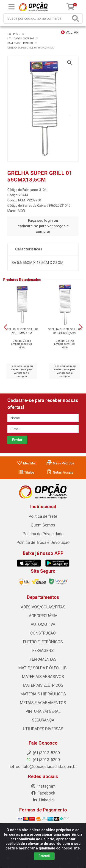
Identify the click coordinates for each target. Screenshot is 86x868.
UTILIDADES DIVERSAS (43, 729)
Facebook (43, 793)
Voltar (70, 32)
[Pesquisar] (76, 18)
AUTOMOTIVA (43, 624)
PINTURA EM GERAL (43, 711)
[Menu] (11, 7)
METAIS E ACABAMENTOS (43, 703)
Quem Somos (43, 525)
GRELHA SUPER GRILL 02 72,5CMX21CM (22, 331)
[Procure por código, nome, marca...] (37, 18)
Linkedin (43, 800)
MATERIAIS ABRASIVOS (43, 677)
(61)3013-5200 (43, 760)
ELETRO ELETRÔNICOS (43, 642)
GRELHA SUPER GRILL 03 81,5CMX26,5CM (65, 331)
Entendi (44, 856)
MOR (21, 211)
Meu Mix (26, 463)
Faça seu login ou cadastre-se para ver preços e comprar (43, 226)
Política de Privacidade (43, 534)
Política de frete (43, 516)
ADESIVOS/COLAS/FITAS (43, 607)
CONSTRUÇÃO (43, 633)
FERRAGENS (43, 651)
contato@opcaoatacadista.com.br (43, 767)
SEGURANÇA (43, 720)
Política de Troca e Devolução (43, 542)
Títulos (26, 472)
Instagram (43, 786)
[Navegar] (6, 327)
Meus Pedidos (61, 463)
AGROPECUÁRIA (43, 616)
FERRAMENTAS (43, 659)
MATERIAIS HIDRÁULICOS (43, 694)
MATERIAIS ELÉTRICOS (43, 685)
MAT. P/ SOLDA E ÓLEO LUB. (43, 668)
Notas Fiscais (60, 472)
